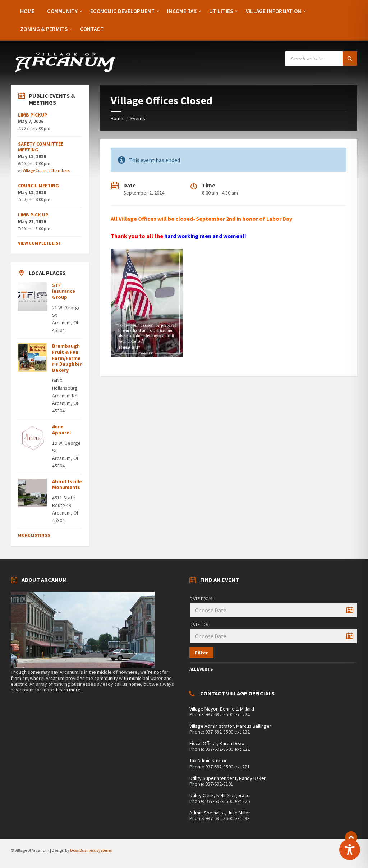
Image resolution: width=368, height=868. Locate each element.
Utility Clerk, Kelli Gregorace (220, 795)
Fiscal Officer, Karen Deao (217, 743)
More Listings (34, 535)
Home (117, 118)
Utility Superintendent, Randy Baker (228, 778)
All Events (201, 669)
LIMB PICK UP (33, 215)
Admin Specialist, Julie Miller (220, 813)
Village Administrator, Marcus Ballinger (230, 726)
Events (138, 118)
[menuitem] (27, 11)
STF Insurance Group (64, 291)
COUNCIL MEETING (38, 186)
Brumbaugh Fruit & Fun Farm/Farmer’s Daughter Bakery (67, 358)
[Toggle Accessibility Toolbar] (350, 850)
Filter (201, 653)
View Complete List (40, 243)
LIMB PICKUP (33, 115)
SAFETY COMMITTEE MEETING (41, 147)
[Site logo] (65, 71)
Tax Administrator (208, 760)
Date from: (202, 599)
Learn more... (70, 690)
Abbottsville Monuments (67, 485)
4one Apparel (61, 430)
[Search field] (321, 59)
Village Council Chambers (46, 170)
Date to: (199, 624)
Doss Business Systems (91, 850)
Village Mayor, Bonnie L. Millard (222, 709)
